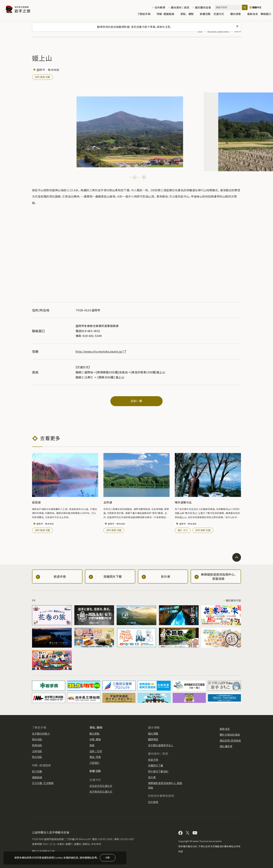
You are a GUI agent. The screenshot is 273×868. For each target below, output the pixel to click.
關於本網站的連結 (230, 735)
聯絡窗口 (266, 14)
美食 (92, 745)
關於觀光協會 (203, 7)
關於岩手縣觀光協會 (43, 851)
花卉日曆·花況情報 (43, 783)
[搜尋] (245, 7)
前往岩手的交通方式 (101, 786)
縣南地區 (37, 745)
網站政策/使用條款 (230, 740)
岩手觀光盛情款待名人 (161, 745)
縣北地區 (37, 757)
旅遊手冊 (153, 760)
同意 (108, 857)
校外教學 (160, 7)
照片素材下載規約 (158, 771)
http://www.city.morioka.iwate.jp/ (101, 351)
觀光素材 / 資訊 (180, 7)
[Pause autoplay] (144, 177)
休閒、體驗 (95, 739)
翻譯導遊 (153, 739)
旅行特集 (37, 771)
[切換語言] (259, 7)
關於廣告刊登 (233, 600)
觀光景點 (95, 733)
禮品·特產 (95, 757)
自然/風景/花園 (42, 77)
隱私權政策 (226, 746)
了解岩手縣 (146, 14)
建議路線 (37, 777)
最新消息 (253, 14)
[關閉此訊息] (237, 26)
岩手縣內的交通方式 (101, 792)
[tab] (131, 177)
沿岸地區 (37, 751)
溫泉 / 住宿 (96, 751)
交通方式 (221, 14)
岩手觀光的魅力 (41, 733)
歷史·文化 (183, 530)
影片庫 (152, 777)
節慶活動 (205, 14)
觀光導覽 (237, 14)
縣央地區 (37, 739)
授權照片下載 (156, 765)
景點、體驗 (189, 14)
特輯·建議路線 (167, 14)
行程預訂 (95, 763)
